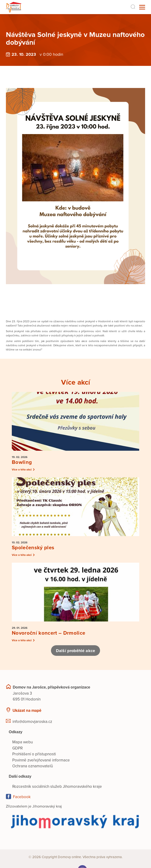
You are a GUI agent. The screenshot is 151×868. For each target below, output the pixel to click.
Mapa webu (23, 742)
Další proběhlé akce (75, 651)
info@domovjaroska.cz (32, 722)
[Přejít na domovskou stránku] (14, 7)
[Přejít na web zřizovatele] (75, 821)
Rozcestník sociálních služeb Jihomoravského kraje (57, 786)
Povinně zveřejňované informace (41, 760)
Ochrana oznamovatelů (33, 766)
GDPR (17, 748)
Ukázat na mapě (27, 711)
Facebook (22, 797)
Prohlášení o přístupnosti (34, 754)
